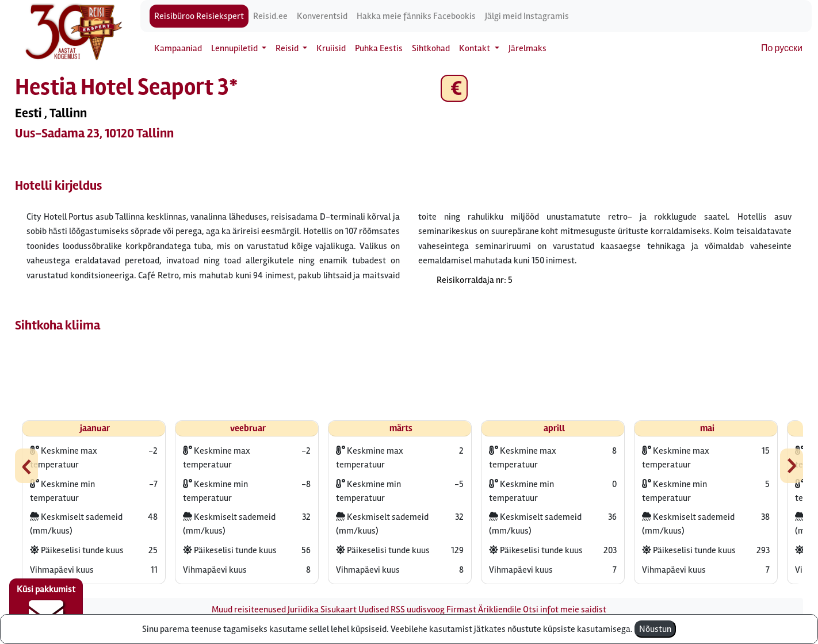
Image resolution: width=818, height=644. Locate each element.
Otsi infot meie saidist (565, 609)
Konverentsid (322, 16)
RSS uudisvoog (418, 609)
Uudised (374, 609)
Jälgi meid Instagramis (527, 16)
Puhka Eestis (379, 48)
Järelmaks (528, 48)
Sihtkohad (431, 48)
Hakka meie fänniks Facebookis (416, 16)
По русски (782, 48)
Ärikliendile (500, 609)
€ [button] (454, 88)
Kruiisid (331, 48)
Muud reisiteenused (249, 609)
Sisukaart (339, 609)
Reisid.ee (270, 16)
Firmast (461, 609)
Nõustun (655, 629)
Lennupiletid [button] (235, 48)
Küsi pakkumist (46, 607)
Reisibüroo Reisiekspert (199, 16)
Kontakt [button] (475, 48)
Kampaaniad (178, 48)
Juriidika (303, 609)
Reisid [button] (288, 48)
